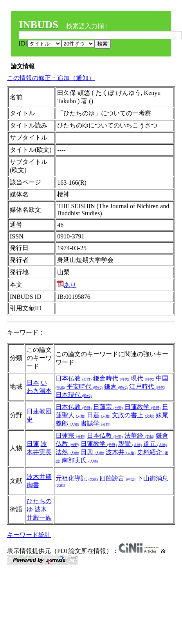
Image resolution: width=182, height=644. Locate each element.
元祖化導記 (77, 478)
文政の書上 (133, 415)
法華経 (139, 436)
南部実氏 (80, 460)
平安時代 (85, 387)
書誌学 (96, 423)
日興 (92, 452)
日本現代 (74, 395)
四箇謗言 (117, 478)
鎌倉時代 (111, 378)
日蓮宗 (108, 407)
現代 (142, 378)
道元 (155, 444)
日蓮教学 (142, 407)
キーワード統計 (29, 535)
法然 (67, 452)
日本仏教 (74, 378)
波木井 (121, 452)
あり (67, 285)
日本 (33, 383)
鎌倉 (116, 387)
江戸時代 (147, 387)
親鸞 (130, 444)
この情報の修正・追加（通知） (51, 78)
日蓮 (99, 415)
